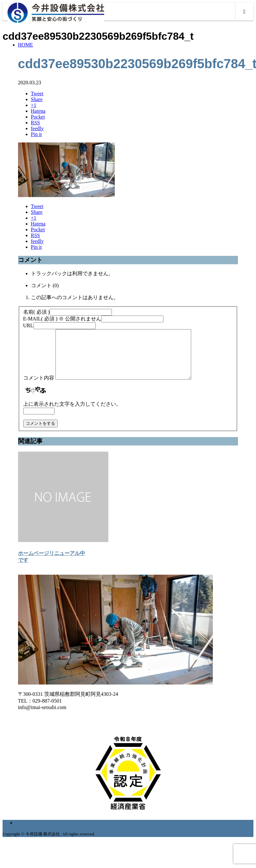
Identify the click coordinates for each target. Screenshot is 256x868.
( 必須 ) (37, 312)
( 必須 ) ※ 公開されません (62, 319)
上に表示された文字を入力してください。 (72, 414)
